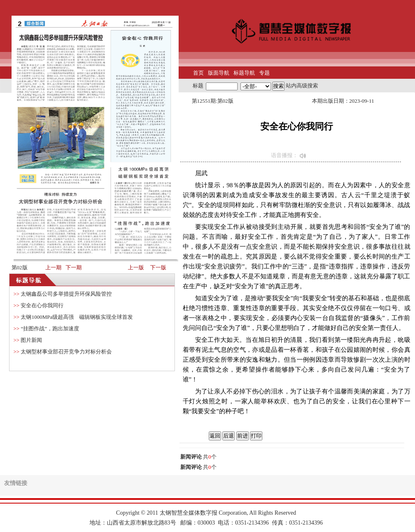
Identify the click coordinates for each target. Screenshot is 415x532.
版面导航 (219, 73)
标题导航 (244, 73)
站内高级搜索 (302, 86)
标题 (198, 86)
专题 (264, 73)
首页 (198, 73)
